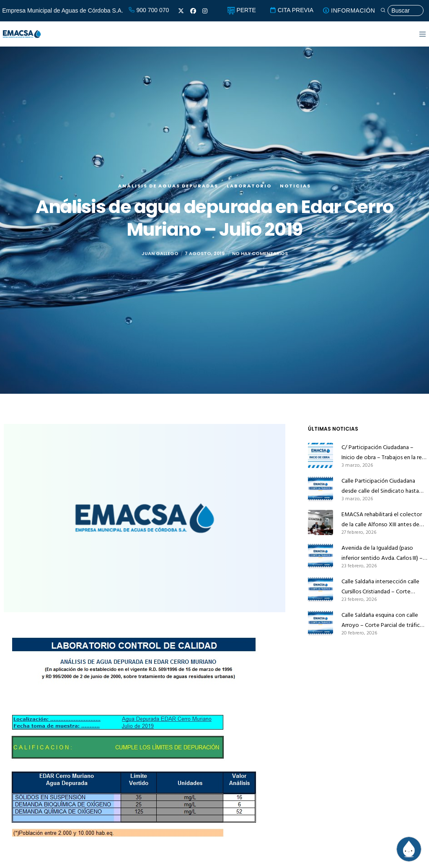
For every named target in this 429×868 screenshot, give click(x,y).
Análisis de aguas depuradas (168, 186)
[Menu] (417, 34)
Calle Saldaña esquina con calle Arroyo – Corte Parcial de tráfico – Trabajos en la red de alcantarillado (382, 620)
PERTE (242, 10)
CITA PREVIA (291, 10)
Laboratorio (249, 186)
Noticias (295, 186)
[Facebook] (193, 11)
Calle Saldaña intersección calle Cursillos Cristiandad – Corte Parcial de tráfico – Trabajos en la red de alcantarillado (383, 587)
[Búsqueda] (402, 11)
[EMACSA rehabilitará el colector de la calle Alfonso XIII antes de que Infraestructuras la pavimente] (320, 522)
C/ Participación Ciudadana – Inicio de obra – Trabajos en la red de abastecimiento (383, 452)
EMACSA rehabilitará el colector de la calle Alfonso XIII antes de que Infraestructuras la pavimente (383, 520)
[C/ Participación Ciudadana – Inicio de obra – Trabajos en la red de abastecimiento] (320, 455)
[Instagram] (205, 11)
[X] (181, 11)
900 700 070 (149, 10)
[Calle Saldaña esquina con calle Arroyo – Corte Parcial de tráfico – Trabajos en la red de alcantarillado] (320, 623)
